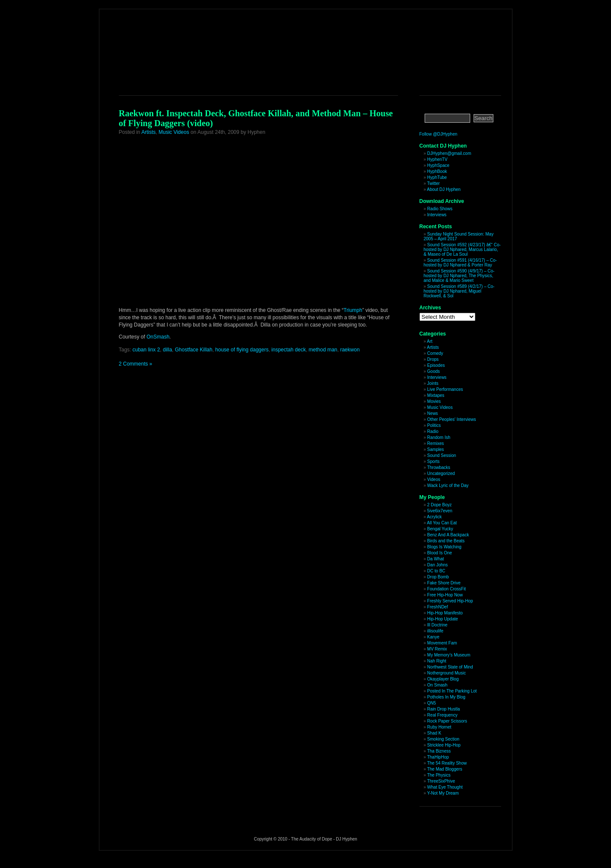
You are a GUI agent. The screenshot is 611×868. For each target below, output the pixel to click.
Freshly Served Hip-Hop (450, 601)
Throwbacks (439, 467)
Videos (434, 479)
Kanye (433, 637)
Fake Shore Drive (444, 583)
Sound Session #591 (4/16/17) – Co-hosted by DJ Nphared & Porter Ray (461, 263)
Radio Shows (440, 209)
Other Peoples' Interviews (452, 419)
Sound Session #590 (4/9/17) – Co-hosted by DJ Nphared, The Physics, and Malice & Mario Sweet (459, 276)
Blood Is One (440, 553)
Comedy (435, 353)
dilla (167, 350)
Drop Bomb (438, 577)
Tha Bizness (439, 751)
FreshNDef (438, 607)
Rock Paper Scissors (447, 721)
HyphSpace (438, 165)
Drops (433, 359)
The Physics (439, 775)
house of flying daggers (242, 350)
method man (323, 350)
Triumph (353, 310)
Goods (433, 371)
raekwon (350, 350)
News (433, 413)
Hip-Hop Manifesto (445, 613)
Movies (434, 401)
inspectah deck (289, 350)
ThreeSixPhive (441, 781)
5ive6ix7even (440, 511)
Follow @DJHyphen (439, 134)
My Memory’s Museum (449, 655)
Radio (433, 431)
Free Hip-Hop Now (445, 595)
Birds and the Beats (446, 541)
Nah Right (437, 661)
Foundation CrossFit (447, 589)
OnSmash (158, 337)
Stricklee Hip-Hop (444, 745)
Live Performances (445, 389)
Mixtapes (436, 395)
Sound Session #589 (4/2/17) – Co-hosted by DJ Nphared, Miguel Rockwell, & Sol (459, 291)
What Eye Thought (445, 787)
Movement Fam (442, 643)
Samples (436, 449)
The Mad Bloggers (445, 769)
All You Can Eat (442, 523)
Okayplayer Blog (443, 679)
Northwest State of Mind (450, 667)
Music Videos (174, 132)
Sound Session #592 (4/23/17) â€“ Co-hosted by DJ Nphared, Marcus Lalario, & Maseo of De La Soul (462, 250)
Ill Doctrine (437, 625)
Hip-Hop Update (443, 619)
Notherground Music (447, 673)
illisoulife (435, 631)
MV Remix (437, 649)
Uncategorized (441, 473)
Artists (148, 132)
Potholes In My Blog (446, 697)
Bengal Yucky (440, 529)
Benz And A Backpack (448, 535)
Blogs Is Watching (444, 547)
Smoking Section (443, 739)
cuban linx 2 (146, 350)
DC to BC (436, 571)
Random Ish (439, 437)
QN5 (432, 703)
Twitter (433, 183)
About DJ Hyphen (444, 189)
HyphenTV (437, 159)
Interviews (437, 215)
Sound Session (442, 455)
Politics (434, 425)
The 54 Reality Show (447, 763)
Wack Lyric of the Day (448, 485)
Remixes (436, 443)
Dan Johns (438, 565)
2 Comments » (136, 364)
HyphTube (437, 177)
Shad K (434, 733)
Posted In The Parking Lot (452, 691)
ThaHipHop (438, 757)
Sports (433, 461)
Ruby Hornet (439, 727)
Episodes (436, 365)
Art (430, 341)
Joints (433, 383)
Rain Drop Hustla (444, 709)
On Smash (437, 685)
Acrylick (434, 517)
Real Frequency (442, 715)
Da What (436, 559)
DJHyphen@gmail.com (449, 153)
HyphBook (437, 171)
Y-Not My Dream (443, 793)
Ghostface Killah (193, 350)
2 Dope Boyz (439, 505)
